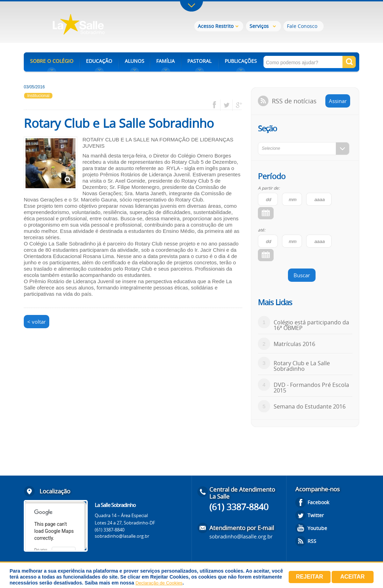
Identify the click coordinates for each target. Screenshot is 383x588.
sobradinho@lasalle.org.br (122, 536)
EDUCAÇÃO (99, 61)
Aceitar (353, 577)
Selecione (271, 148)
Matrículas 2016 (294, 344)
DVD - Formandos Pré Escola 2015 (311, 388)
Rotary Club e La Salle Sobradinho (302, 366)
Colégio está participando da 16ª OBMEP (311, 325)
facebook (217, 105)
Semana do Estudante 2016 (310, 406)
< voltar (37, 322)
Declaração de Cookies (159, 583)
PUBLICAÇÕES (241, 61)
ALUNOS (135, 61)
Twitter (316, 515)
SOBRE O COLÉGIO (52, 61)
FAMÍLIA (165, 61)
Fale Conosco (302, 26)
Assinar (338, 101)
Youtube (317, 528)
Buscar (302, 275)
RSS (312, 541)
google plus (237, 105)
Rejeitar (310, 577)
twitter (227, 105)
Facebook (318, 502)
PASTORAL (199, 61)
